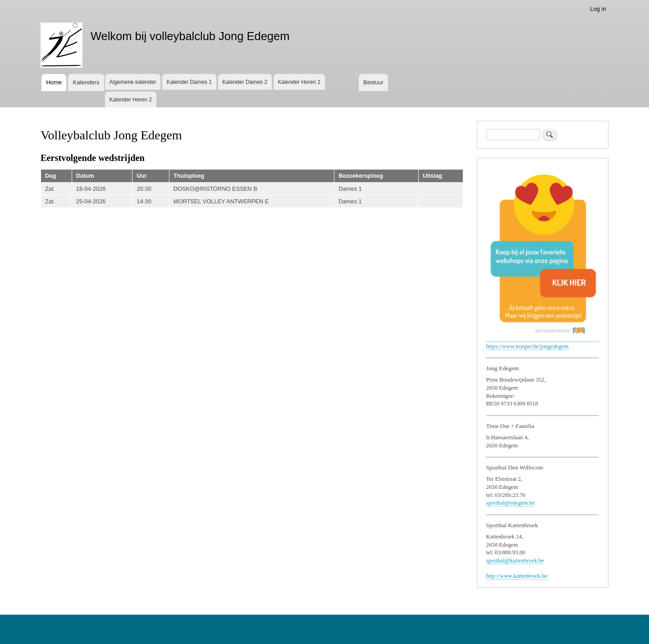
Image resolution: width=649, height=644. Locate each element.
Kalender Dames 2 (245, 82)
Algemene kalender (133, 82)
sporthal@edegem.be (511, 503)
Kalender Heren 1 (299, 82)
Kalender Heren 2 (130, 100)
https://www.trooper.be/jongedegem (528, 346)
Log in (598, 9)
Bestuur (373, 82)
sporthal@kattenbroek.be (515, 561)
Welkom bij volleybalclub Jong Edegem (190, 36)
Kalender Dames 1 (189, 82)
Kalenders (86, 82)
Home (54, 82)
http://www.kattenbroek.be (517, 576)
